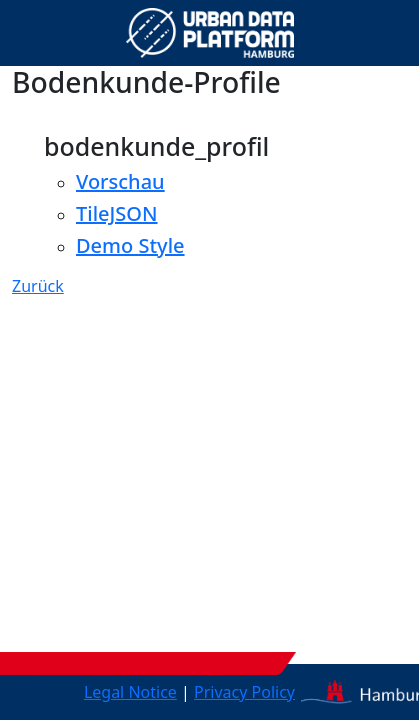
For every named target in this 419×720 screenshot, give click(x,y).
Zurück (38, 286)
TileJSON (117, 213)
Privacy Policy (244, 692)
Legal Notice (130, 692)
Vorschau (120, 181)
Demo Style (130, 245)
